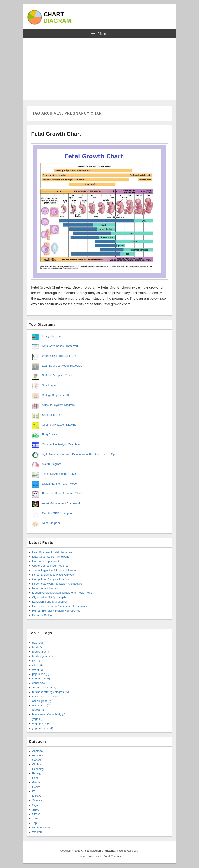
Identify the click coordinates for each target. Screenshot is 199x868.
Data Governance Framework (60, 346)
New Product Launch (45, 588)
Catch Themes (112, 856)
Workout (37, 832)
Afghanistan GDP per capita (49, 597)
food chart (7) (40, 652)
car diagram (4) (42, 701)
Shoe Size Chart (52, 415)
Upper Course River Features (50, 566)
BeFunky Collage (43, 615)
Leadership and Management (50, 602)
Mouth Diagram (52, 464)
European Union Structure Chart (62, 493)
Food (35, 778)
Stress (36, 814)
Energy (37, 773)
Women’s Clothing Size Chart (60, 356)
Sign (35, 805)
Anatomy (38, 751)
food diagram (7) (42, 656)
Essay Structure (52, 336)
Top (34, 823)
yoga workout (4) (43, 728)
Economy (38, 769)
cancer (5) (39, 683)
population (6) (41, 674)
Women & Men (41, 827)
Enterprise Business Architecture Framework (60, 606)
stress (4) (38, 710)
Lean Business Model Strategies (62, 366)
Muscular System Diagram (58, 405)
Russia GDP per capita (46, 561)
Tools (35, 819)
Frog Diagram (50, 434)
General (37, 782)
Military (37, 796)
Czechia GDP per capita (57, 513)
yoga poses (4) (41, 723)
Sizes (36, 810)
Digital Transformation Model (60, 484)
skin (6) (37, 661)
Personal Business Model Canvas (53, 575)
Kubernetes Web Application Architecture (57, 584)
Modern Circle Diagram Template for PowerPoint (62, 593)
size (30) (38, 643)
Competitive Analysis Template (61, 444)
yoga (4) (37, 719)
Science (37, 800)
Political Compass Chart (57, 375)
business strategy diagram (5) (50, 692)
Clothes (37, 764)
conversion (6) (41, 679)
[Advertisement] (99, 70)
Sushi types (49, 385)
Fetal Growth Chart (56, 134)
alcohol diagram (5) (44, 687)
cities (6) (37, 665)
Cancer (37, 760)
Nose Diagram (51, 523)
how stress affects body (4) (49, 714)
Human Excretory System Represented (56, 611)
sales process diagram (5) (48, 696)
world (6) (38, 670)
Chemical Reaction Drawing (59, 425)
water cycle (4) (41, 705)
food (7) (37, 647)
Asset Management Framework (61, 503)
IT (34, 791)
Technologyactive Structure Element (54, 570)
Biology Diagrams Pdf (55, 395)
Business (38, 755)
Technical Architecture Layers (60, 474)
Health (36, 787)
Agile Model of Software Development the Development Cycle (80, 454)
